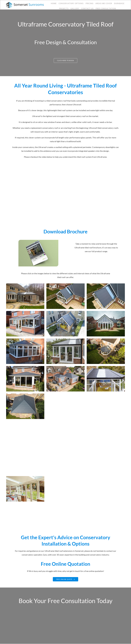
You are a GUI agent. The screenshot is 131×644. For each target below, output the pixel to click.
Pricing (84, 3)
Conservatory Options (67, 3)
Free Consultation (99, 7)
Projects (123, 3)
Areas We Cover (97, 3)
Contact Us (82, 7)
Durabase (112, 3)
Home (51, 3)
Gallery (71, 7)
